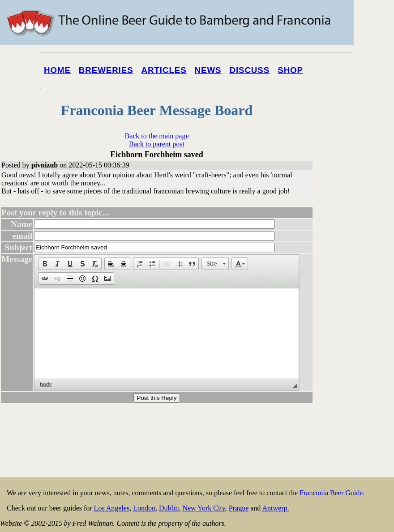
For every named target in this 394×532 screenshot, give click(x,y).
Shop (290, 70)
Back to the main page (156, 136)
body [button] (46, 384)
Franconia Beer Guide (331, 493)
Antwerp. (275, 508)
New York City (203, 508)
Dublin (169, 508)
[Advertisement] (358, 341)
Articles (164, 70)
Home (57, 70)
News (208, 70)
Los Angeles (112, 508)
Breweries (106, 70)
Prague (239, 508)
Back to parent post (157, 144)
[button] (45, 264)
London (144, 508)
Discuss (249, 70)
